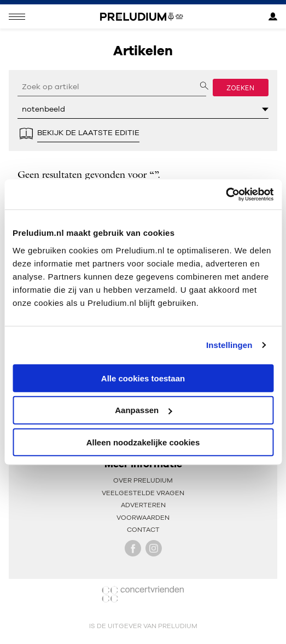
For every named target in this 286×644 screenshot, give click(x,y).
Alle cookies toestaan (143, 378)
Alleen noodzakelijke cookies (143, 442)
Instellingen (229, 345)
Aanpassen (143, 410)
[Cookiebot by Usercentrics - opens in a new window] (226, 194)
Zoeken (241, 88)
